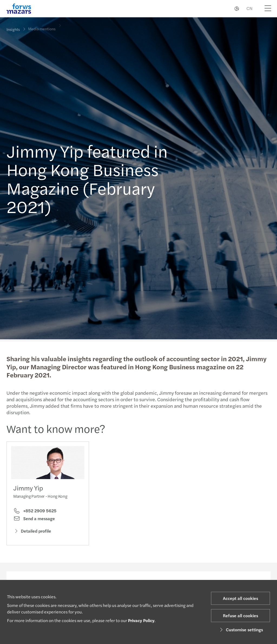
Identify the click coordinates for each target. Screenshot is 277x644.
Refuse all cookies (240, 615)
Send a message (34, 520)
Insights (13, 29)
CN (249, 8)
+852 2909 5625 (35, 512)
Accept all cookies (240, 598)
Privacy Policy (141, 620)
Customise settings (241, 630)
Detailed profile (32, 532)
